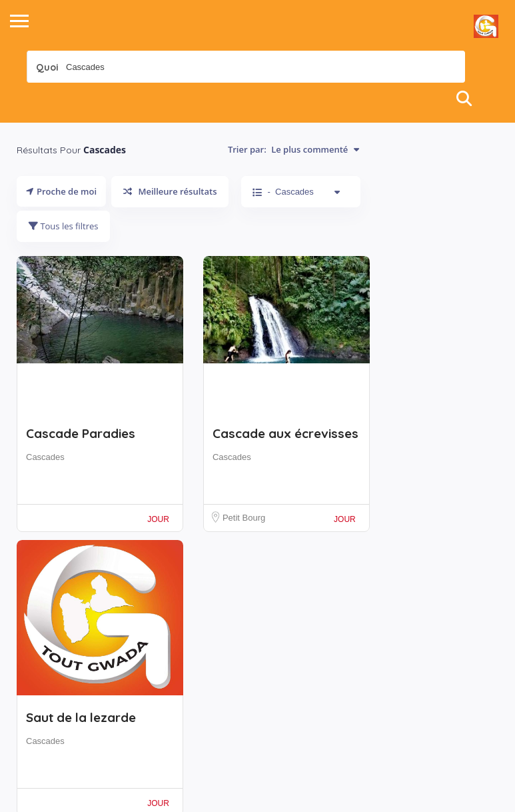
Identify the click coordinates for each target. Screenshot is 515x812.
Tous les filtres (63, 226)
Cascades (45, 457)
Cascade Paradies (81, 433)
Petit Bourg (244, 518)
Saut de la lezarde (81, 717)
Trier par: (293, 149)
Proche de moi (61, 191)
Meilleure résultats (170, 191)
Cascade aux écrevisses (285, 433)
